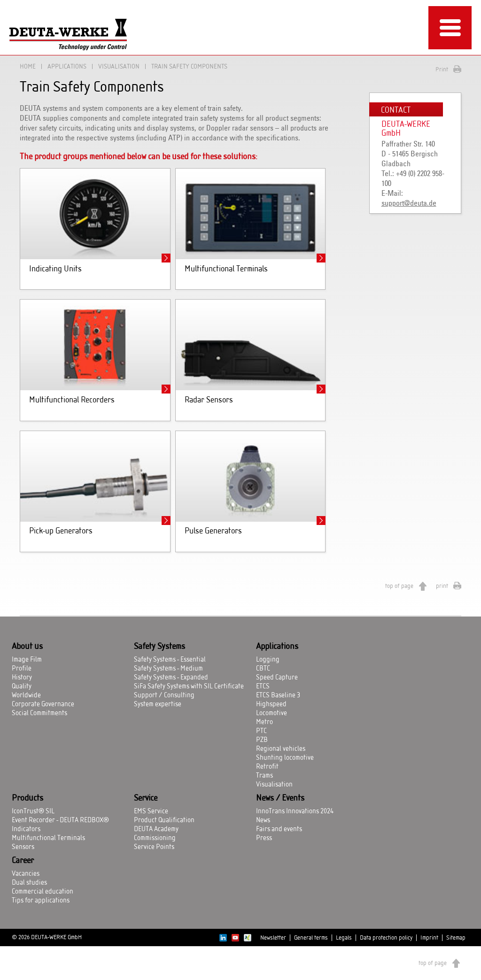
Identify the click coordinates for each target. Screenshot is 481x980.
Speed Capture (277, 678)
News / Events (280, 798)
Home (28, 66)
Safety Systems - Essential (170, 660)
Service (146, 798)
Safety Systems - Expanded (171, 678)
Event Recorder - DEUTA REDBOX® (60, 820)
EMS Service (151, 811)
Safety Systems (159, 647)
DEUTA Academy (156, 829)
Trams (264, 776)
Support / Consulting (164, 695)
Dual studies (29, 883)
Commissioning (155, 838)
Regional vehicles (281, 749)
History (22, 678)
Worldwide (26, 695)
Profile (22, 669)
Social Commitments (39, 713)
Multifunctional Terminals (48, 838)
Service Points (154, 847)
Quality (22, 687)
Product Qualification (164, 820)
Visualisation (119, 66)
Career (23, 861)
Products (27, 798)
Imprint (429, 938)
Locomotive (272, 713)
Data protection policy (386, 938)
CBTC (263, 669)
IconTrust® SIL (33, 811)
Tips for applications (41, 901)
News (263, 820)
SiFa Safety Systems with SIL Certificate (189, 687)
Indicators (26, 829)
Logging (268, 660)
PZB (262, 740)
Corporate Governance (43, 704)
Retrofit (267, 767)
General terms (311, 938)
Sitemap (456, 938)
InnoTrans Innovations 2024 (295, 811)
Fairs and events (279, 829)
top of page (399, 586)
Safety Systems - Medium (168, 669)
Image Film (27, 660)
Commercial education (43, 892)
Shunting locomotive (285, 758)
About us (27, 647)
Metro (264, 722)
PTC (261, 731)
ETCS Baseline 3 (278, 695)
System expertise (158, 704)
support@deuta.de (409, 203)
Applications (67, 66)
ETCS (263, 687)
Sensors (23, 847)
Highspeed (271, 704)
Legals (344, 938)
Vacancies (26, 874)
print (442, 586)
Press (264, 838)
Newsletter (273, 938)
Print (442, 69)
